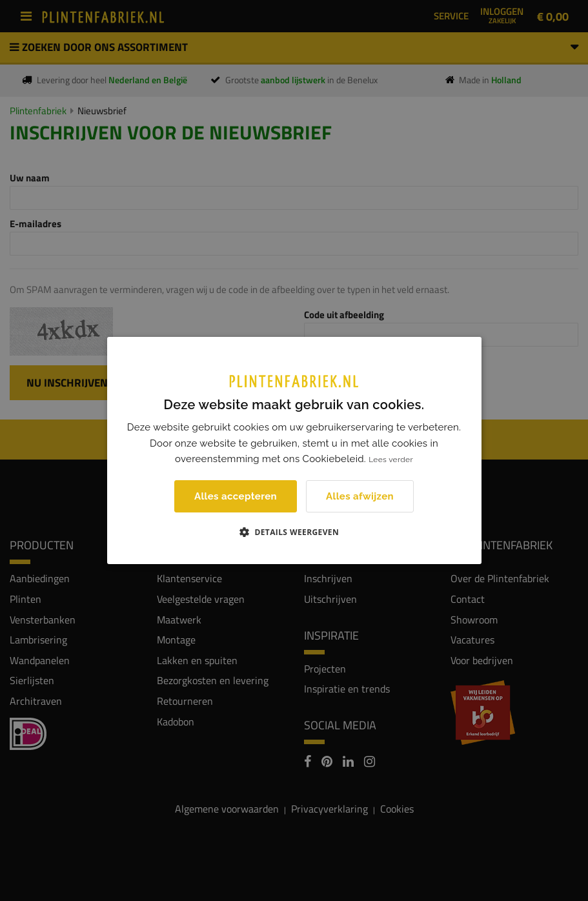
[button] (294, 532)
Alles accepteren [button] (236, 496)
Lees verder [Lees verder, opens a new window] (391, 460)
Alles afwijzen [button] (360, 496)
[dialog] (294, 450)
